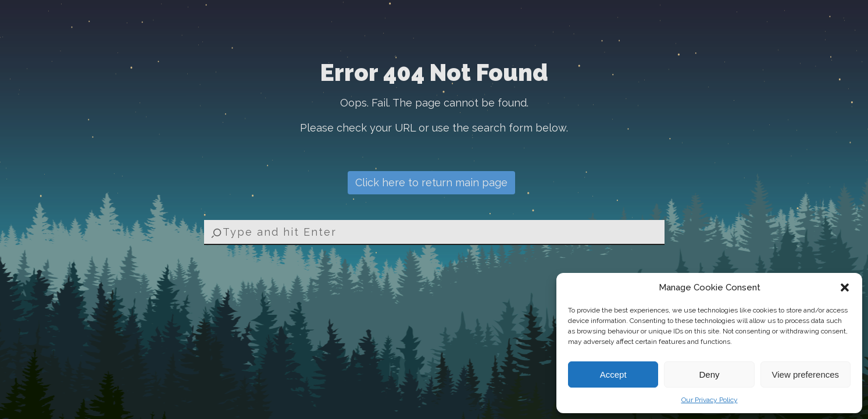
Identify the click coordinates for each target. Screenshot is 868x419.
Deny (709, 374)
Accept (613, 374)
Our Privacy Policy (710, 400)
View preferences (806, 374)
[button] (845, 287)
